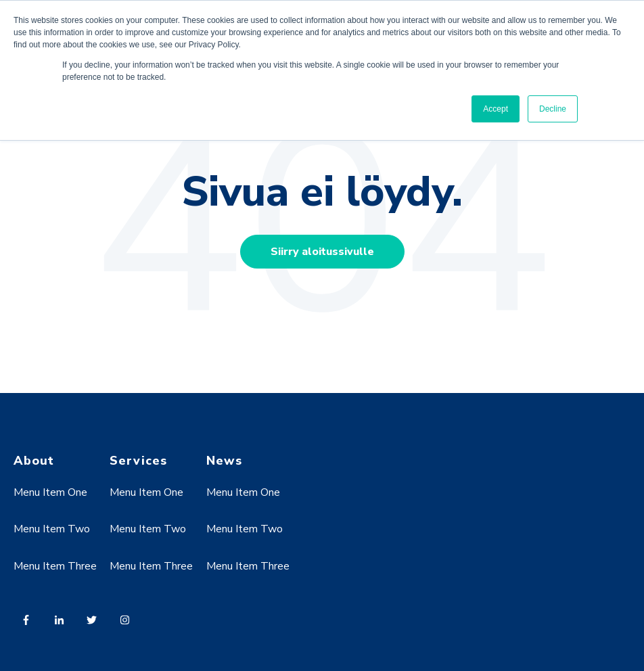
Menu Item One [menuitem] (50, 492)
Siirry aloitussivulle (322, 252)
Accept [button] (496, 109)
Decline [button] (553, 109)
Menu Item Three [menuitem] (55, 566)
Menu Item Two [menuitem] (52, 529)
